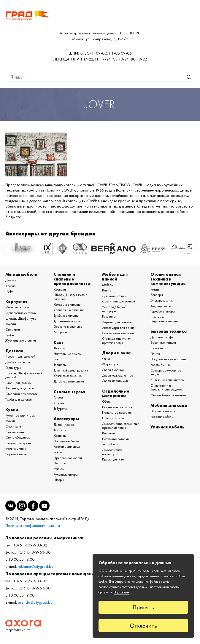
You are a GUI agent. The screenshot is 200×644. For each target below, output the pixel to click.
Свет (59, 342)
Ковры (58, 452)
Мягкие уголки (16, 449)
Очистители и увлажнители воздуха (166, 388)
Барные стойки (16, 454)
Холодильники (161, 365)
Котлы (155, 289)
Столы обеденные (18, 437)
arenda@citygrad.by (35, 602)
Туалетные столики (67, 321)
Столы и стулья (69, 392)
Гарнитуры (13, 368)
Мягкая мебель (21, 274)
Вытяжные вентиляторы (167, 380)
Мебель (107, 285)
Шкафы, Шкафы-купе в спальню (70, 297)
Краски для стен (114, 459)
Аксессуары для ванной (119, 328)
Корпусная (16, 302)
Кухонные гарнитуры (20, 415)
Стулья (59, 403)
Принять (143, 607)
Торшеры (60, 365)
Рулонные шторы (66, 474)
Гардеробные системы (21, 313)
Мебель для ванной (115, 276)
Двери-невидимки (115, 381)
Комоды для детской (20, 388)
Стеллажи (13, 329)
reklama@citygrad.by (35, 566)
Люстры (59, 348)
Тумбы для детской (19, 399)
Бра (57, 359)
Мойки (10, 421)
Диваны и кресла (18, 362)
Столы (58, 397)
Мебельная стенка (18, 307)
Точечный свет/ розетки (71, 370)
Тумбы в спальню (66, 315)
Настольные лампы (68, 354)
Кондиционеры (161, 306)
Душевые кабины (114, 296)
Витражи (108, 433)
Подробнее (121, 592)
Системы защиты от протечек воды (116, 341)
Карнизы (60, 436)
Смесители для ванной (119, 301)
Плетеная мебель (163, 411)
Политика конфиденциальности (33, 526)
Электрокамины (162, 300)
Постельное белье (66, 441)
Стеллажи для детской (22, 394)
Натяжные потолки (115, 439)
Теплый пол (110, 444)
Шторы (59, 480)
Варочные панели (163, 342)
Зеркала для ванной (117, 322)
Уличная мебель (168, 427)
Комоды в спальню (67, 305)
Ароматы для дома (67, 447)
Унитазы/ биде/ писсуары (114, 309)
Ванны (107, 290)
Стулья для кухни (18, 443)
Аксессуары (66, 419)
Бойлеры (157, 295)
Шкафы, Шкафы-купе (21, 318)
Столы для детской (19, 383)
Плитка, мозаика (114, 418)
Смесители (13, 426)
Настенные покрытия (117, 407)
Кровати (60, 289)
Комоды (11, 324)
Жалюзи (59, 469)
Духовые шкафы (162, 337)
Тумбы (10, 335)
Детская (14, 351)
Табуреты (60, 409)
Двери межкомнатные (118, 375)
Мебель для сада (169, 405)
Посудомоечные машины (168, 359)
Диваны (11, 280)
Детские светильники (69, 381)
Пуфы (9, 291)
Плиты (155, 354)
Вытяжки (157, 348)
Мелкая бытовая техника (168, 395)
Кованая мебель (162, 417)
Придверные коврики (69, 458)
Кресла (11, 286)
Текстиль (60, 430)
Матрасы (60, 332)
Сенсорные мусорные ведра (166, 372)
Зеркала (60, 463)
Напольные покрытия (117, 412)
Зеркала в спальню (68, 326)
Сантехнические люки (118, 333)
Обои (106, 401)
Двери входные (113, 370)
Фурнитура (111, 364)
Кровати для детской (20, 356)
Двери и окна (116, 353)
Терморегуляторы (163, 311)
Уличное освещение (68, 376)
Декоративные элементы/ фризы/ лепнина (121, 426)
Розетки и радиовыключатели (165, 319)
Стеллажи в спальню (69, 310)
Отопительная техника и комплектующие (168, 279)
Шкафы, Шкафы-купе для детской (24, 375)
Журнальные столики (21, 340)
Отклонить (143, 626)
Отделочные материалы (116, 393)
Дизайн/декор (64, 425)
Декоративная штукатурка (112, 452)
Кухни (12, 409)
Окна (106, 359)
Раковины (109, 316)
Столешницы (15, 432)
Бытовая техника (169, 331)
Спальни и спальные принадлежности (72, 279)
